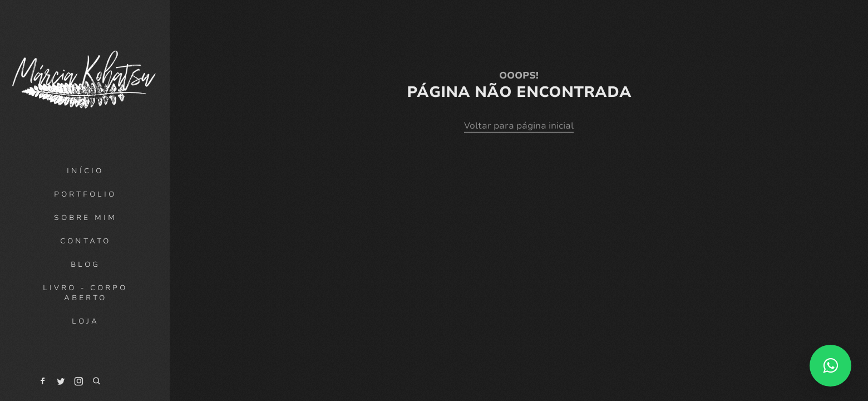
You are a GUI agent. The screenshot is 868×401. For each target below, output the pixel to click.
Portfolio (85, 194)
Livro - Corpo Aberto (85, 293)
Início (85, 171)
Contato (85, 241)
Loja (85, 321)
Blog (85, 265)
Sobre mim (85, 218)
